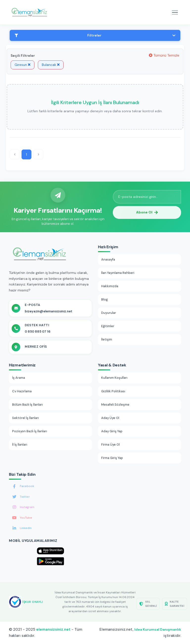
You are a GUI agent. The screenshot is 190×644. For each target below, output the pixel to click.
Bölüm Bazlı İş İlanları (27, 405)
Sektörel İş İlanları (25, 418)
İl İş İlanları (20, 445)
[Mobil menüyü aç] (175, 12)
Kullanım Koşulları (114, 378)
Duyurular (109, 313)
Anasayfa (108, 259)
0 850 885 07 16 (38, 331)
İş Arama (19, 378)
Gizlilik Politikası (113, 391)
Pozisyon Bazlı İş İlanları (30, 431)
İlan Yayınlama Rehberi (118, 273)
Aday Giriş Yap (112, 431)
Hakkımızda (110, 286)
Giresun (23, 65)
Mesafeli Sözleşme (115, 405)
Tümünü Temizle (164, 55)
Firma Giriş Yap (112, 458)
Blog (105, 299)
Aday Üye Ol (110, 418)
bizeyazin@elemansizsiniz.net (48, 311)
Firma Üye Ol (110, 445)
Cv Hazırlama (22, 391)
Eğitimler (108, 326)
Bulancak (51, 65)
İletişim (107, 339)
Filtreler (95, 35)
